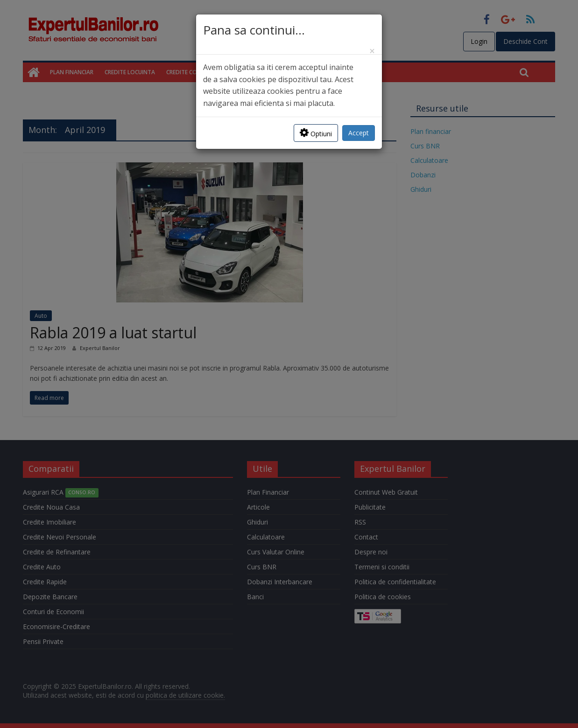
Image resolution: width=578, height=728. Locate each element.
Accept (359, 133)
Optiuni (316, 133)
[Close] (372, 51)
